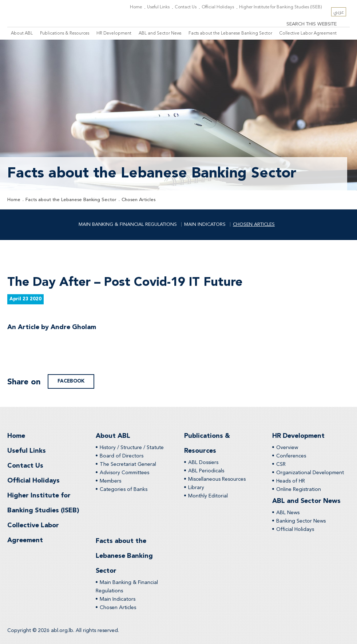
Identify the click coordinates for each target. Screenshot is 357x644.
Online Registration (299, 489)
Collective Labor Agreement (308, 33)
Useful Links (158, 7)
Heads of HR (291, 481)
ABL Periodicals (206, 471)
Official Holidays (218, 7)
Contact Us (186, 7)
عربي (339, 12)
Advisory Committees (124, 473)
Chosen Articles (138, 200)
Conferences (291, 456)
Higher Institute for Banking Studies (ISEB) (281, 7)
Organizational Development (310, 473)
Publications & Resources (65, 33)
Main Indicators (205, 225)
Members (110, 481)
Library (196, 488)
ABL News (288, 513)
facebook (71, 381)
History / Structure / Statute (132, 448)
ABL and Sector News (160, 33)
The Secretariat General (128, 464)
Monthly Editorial (208, 496)
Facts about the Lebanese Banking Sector (230, 33)
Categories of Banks (124, 489)
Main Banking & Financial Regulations (128, 225)
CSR (281, 464)
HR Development (114, 33)
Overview (287, 448)
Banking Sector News (301, 521)
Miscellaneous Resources (217, 479)
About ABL (22, 33)
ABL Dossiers (203, 463)
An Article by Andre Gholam (52, 330)
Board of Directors (122, 456)
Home (136, 7)
